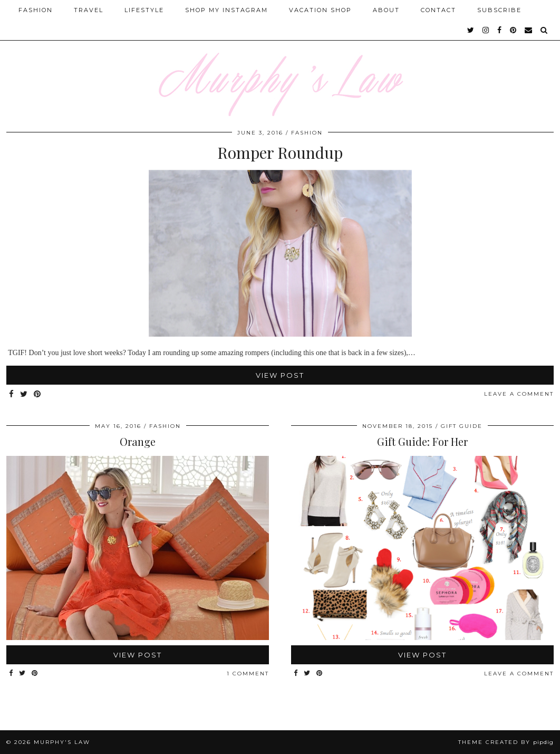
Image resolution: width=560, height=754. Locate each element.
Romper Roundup (280, 152)
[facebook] (500, 30)
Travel (89, 10)
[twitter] (471, 30)
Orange (138, 441)
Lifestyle (144, 10)
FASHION (307, 133)
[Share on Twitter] (24, 394)
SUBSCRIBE (499, 10)
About (386, 10)
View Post (280, 375)
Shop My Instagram (226, 10)
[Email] (529, 30)
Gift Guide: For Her (422, 441)
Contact (438, 10)
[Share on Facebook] (12, 394)
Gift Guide (462, 426)
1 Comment (248, 674)
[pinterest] (514, 30)
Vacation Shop (320, 10)
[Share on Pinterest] (38, 394)
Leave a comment (519, 394)
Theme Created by (506, 742)
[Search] (544, 30)
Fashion (36, 10)
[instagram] (486, 30)
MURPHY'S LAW (62, 742)
